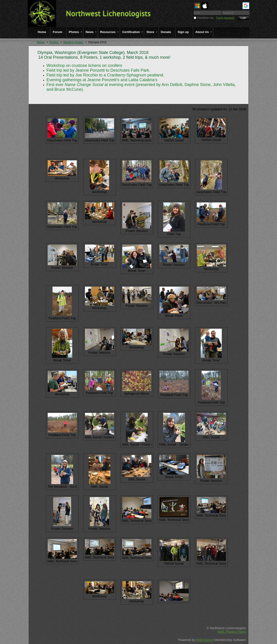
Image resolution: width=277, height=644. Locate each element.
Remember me (205, 18)
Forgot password (225, 18)
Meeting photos (73, 42)
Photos (54, 42)
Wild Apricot (205, 640)
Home (41, 42)
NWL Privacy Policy (232, 632)
